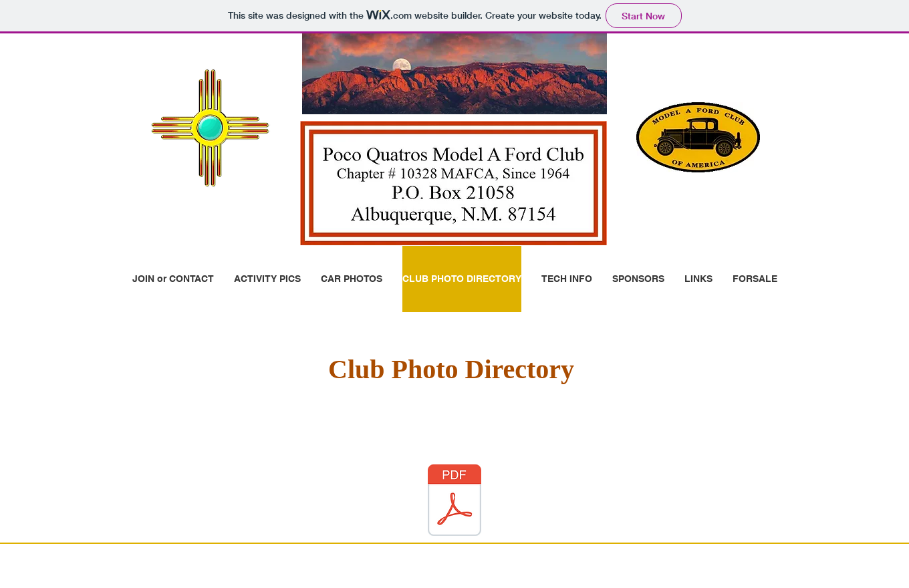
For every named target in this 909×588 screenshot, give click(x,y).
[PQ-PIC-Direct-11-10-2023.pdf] (454, 502)
